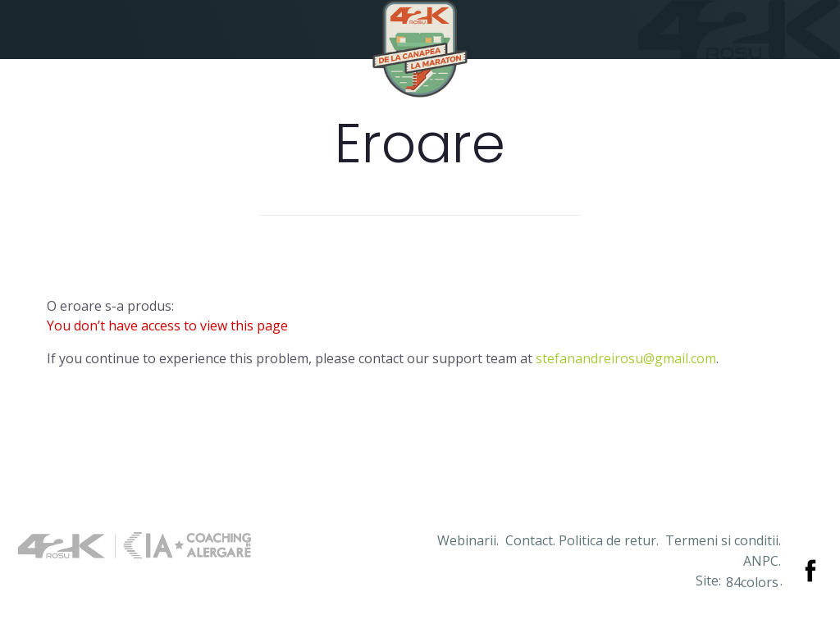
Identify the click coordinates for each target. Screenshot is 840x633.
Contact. (530, 540)
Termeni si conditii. (723, 540)
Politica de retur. (609, 540)
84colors (752, 582)
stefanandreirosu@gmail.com (626, 358)
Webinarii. (468, 540)
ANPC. (762, 561)
